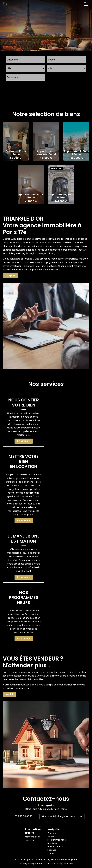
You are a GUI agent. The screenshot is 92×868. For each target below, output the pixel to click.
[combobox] (25, 60)
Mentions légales (46, 859)
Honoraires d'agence (67, 859)
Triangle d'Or (48, 805)
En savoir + (24, 441)
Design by (65, 863)
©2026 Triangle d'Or (25, 859)
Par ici (9, 694)
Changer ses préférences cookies (37, 863)
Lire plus (10, 276)
